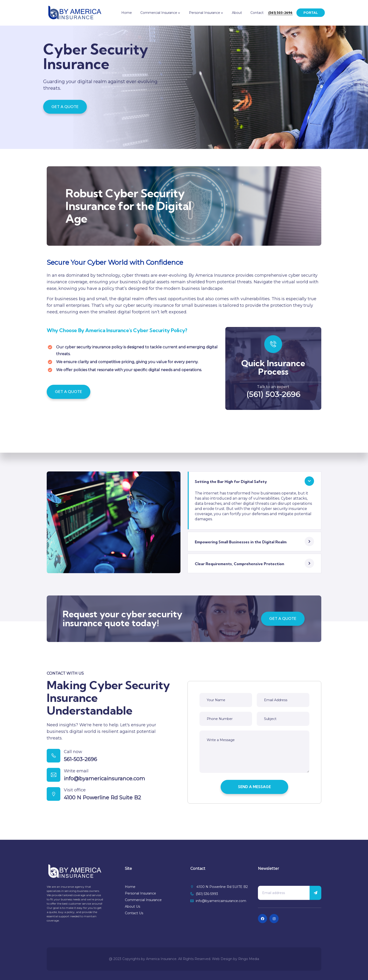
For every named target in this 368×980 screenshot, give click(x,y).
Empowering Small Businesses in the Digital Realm (241, 544)
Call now (76, 755)
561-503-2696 (83, 762)
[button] (254, 483)
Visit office (78, 797)
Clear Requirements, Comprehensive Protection (240, 566)
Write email (79, 776)
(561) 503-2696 (273, 396)
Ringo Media (249, 959)
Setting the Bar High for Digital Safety (231, 483)
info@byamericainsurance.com (107, 784)
